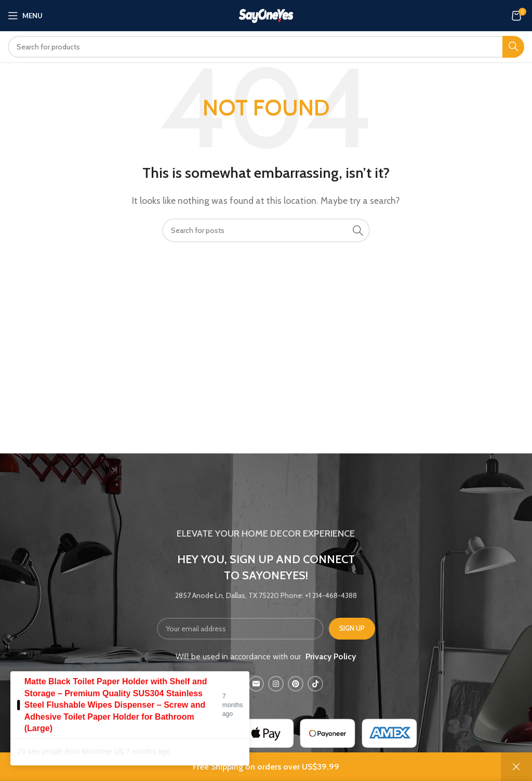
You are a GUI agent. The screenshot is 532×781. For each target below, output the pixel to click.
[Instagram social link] (276, 684)
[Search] (266, 47)
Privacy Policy (331, 656)
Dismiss (516, 767)
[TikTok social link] (315, 684)
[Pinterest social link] (296, 684)
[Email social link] (256, 684)
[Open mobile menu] (25, 16)
